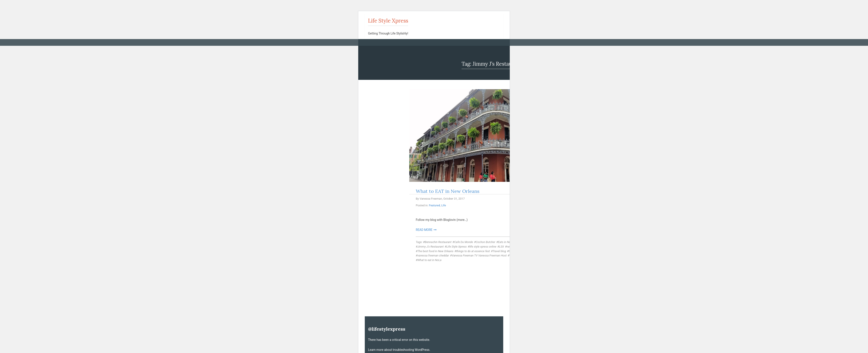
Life (443, 205)
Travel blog (499, 251)
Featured (435, 205)
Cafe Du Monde (464, 242)
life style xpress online (483, 247)
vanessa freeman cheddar (433, 255)
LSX (501, 247)
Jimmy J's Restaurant (431, 247)
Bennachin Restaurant (438, 242)
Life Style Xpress (388, 21)
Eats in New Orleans (510, 242)
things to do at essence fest (473, 251)
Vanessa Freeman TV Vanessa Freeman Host (479, 255)
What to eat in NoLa (430, 260)
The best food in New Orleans (436, 251)
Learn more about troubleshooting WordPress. (399, 350)
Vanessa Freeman (431, 199)
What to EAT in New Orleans (448, 191)
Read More (424, 230)
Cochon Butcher (485, 242)
